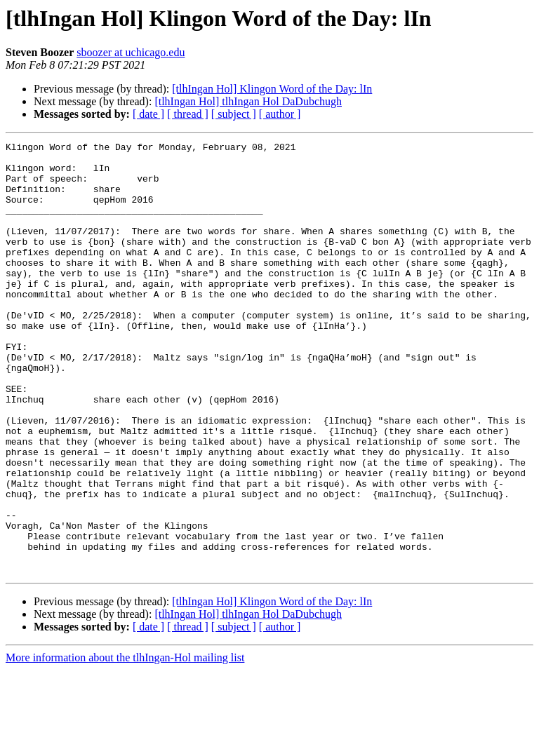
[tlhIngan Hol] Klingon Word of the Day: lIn (272, 89)
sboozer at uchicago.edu (131, 52)
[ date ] (148, 114)
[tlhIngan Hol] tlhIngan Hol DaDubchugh (248, 101)
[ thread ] (188, 114)
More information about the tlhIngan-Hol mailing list (125, 744)
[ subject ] (234, 114)
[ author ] (280, 114)
